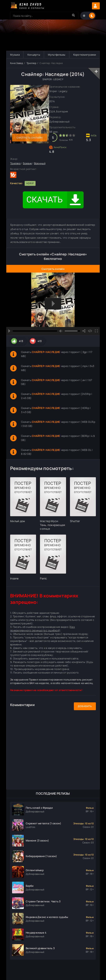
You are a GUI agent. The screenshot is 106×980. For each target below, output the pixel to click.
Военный (40, 163)
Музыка (15, 55)
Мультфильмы (57, 55)
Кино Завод (17, 63)
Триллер (31, 63)
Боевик (27, 163)
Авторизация (96, 6)
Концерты (34, 55)
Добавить (85, 706)
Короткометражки (85, 55)
